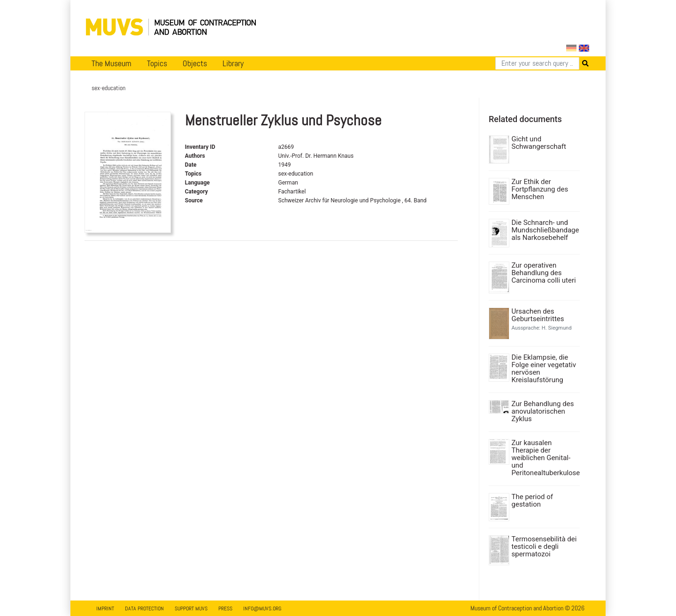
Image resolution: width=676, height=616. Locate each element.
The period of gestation (533, 500)
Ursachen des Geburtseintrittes (538, 315)
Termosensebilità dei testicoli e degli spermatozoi (544, 547)
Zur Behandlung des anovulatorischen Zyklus (543, 411)
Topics (157, 63)
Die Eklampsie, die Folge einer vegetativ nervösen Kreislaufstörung (544, 369)
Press (225, 608)
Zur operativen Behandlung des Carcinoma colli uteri (544, 273)
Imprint (105, 608)
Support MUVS (191, 608)
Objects (195, 63)
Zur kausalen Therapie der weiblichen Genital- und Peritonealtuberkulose (545, 458)
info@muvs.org (262, 608)
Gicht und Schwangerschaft (539, 143)
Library (233, 63)
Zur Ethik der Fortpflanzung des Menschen (540, 189)
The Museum (111, 63)
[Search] (537, 63)
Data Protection (144, 608)
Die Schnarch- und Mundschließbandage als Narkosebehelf (545, 230)
